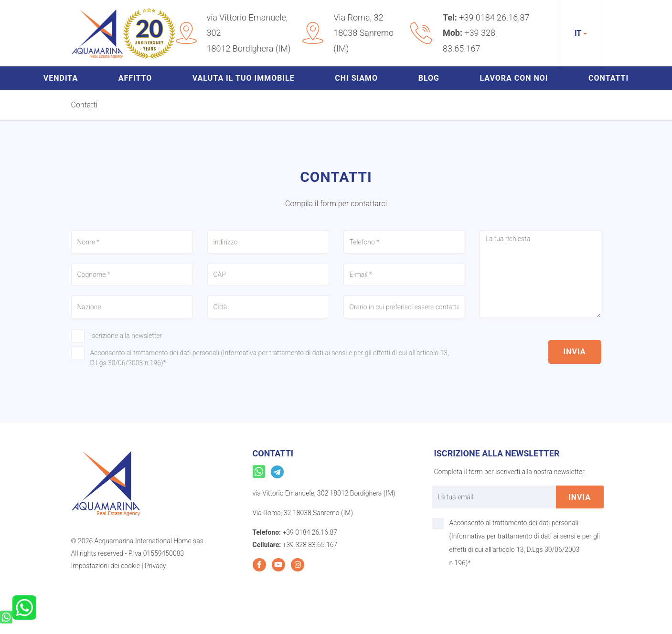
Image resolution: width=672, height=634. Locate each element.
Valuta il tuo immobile (244, 78)
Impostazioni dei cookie (106, 566)
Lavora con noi (514, 78)
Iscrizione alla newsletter (126, 336)
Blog (429, 78)
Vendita (61, 78)
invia (575, 352)
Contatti (608, 78)
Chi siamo (356, 78)
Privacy (155, 566)
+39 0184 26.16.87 (494, 17)
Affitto (135, 78)
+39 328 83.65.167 (310, 545)
